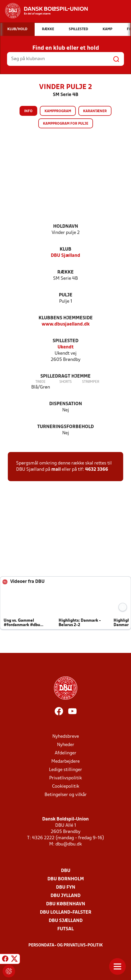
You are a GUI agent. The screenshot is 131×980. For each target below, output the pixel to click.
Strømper (91, 382)
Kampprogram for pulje (66, 124)
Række (65, 272)
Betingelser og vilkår (66, 795)
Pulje (66, 295)
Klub (65, 249)
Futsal (65, 929)
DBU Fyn (66, 887)
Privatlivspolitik (65, 778)
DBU (66, 871)
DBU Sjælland (65, 256)
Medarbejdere (65, 762)
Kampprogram (58, 111)
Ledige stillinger (65, 770)
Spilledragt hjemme (65, 376)
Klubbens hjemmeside (66, 318)
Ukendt (66, 347)
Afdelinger (65, 753)
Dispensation (66, 404)
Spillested (65, 341)
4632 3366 (97, 470)
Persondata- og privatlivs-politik (66, 945)
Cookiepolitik (66, 787)
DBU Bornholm (66, 879)
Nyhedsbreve (66, 737)
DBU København (66, 904)
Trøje (40, 382)
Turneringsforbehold (65, 427)
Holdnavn (66, 227)
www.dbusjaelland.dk (66, 324)
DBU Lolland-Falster (66, 912)
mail (56, 470)
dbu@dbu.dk (69, 844)
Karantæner (95, 111)
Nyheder (66, 745)
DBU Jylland (65, 896)
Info (28, 111)
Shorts (65, 382)
